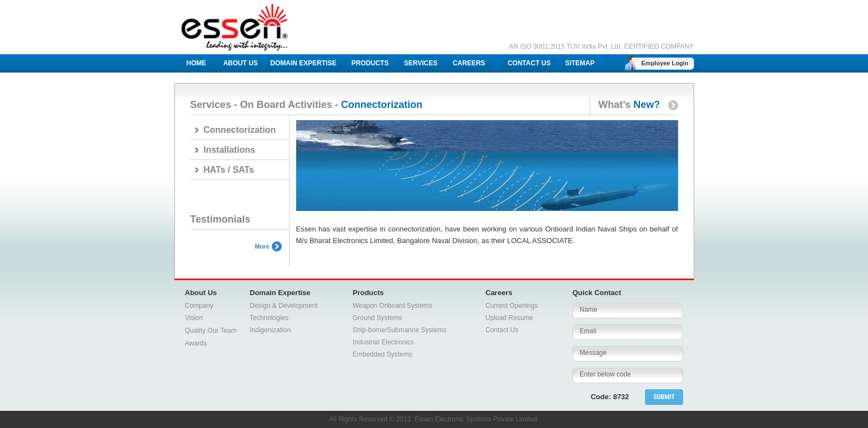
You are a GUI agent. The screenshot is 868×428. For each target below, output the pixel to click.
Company (199, 306)
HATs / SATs (229, 170)
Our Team (222, 331)
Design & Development (284, 306)
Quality (195, 331)
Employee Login (665, 63)
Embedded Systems (382, 354)
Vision (194, 318)
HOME (197, 63)
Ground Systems (377, 318)
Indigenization (270, 330)
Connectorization (240, 130)
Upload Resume (509, 318)
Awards (196, 343)
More (262, 246)
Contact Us (502, 330)
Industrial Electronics (383, 342)
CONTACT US (529, 63)
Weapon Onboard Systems (392, 306)
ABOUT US (241, 63)
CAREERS (469, 63)
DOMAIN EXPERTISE (303, 63)
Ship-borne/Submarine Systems (399, 330)
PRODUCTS (370, 63)
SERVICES (421, 63)
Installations (229, 150)
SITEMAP (580, 63)
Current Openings (512, 306)
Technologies (269, 318)
